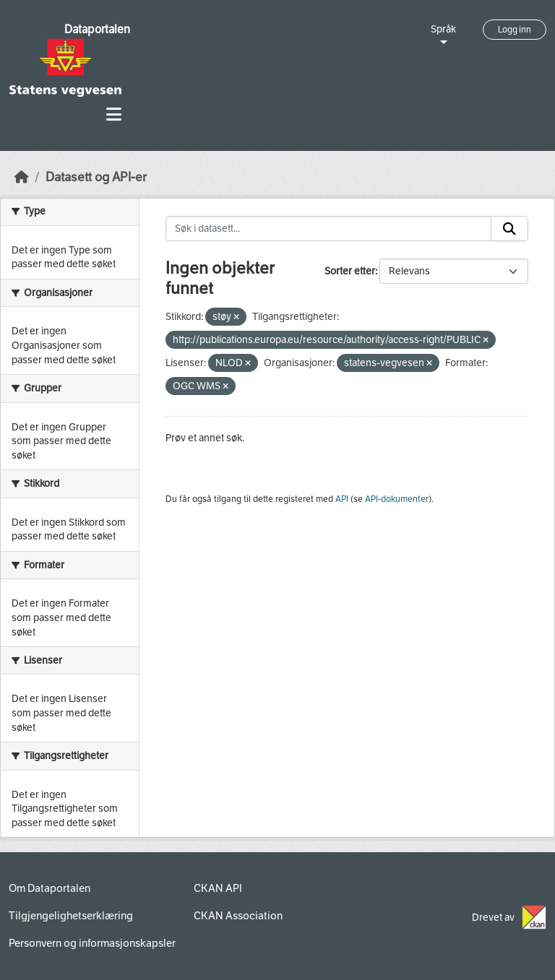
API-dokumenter (397, 499)
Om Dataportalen (50, 888)
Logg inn (515, 30)
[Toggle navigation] (114, 114)
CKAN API (218, 888)
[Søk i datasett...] (329, 229)
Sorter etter (350, 271)
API (342, 499)
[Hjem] (22, 177)
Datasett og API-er (96, 177)
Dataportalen (97, 29)
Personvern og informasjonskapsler (92, 943)
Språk (443, 29)
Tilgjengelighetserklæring (71, 916)
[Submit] (509, 229)
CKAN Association (238, 916)
